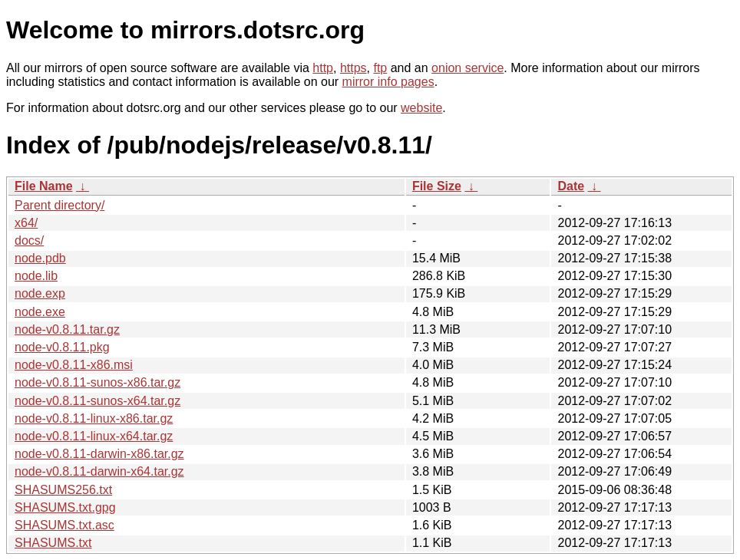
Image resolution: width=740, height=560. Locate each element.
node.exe (40, 312)
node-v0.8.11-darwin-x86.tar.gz (99, 454)
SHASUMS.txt (53, 543)
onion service (467, 68)
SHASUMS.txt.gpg (65, 507)
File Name (44, 186)
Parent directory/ (59, 205)
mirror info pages (388, 82)
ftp (380, 68)
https (353, 68)
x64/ (26, 223)
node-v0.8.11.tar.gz (67, 329)
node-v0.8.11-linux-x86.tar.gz (94, 418)
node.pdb (40, 258)
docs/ (29, 240)
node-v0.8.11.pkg (62, 347)
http (323, 68)
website (421, 108)
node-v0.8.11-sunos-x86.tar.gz (97, 382)
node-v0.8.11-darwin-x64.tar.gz (99, 471)
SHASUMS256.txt (63, 490)
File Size (437, 186)
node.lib (36, 276)
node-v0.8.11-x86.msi (74, 365)
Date (571, 186)
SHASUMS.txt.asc (64, 525)
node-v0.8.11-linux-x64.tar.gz (94, 436)
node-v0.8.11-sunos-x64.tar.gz (97, 401)
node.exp (40, 293)
